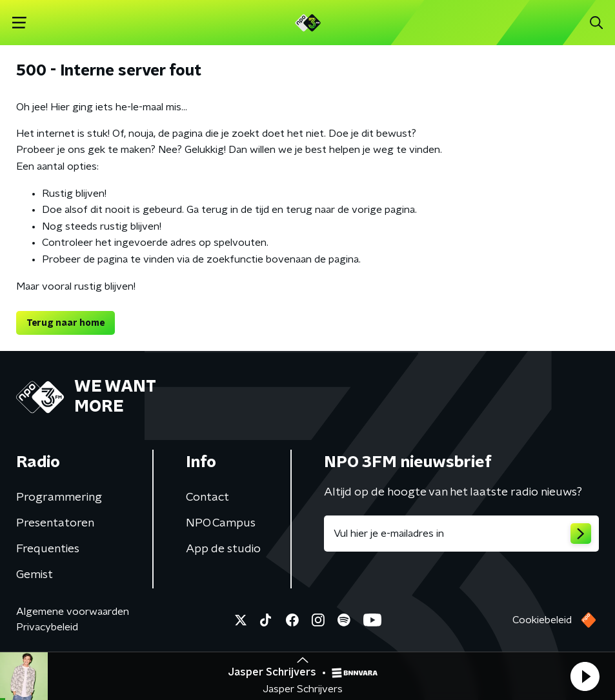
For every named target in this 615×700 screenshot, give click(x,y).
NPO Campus (221, 523)
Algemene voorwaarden (73, 612)
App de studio (223, 549)
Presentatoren (55, 523)
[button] (585, 676)
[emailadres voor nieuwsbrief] (462, 534)
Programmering (59, 497)
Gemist (35, 575)
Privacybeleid (47, 627)
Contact (207, 497)
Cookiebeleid (542, 620)
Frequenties (48, 549)
